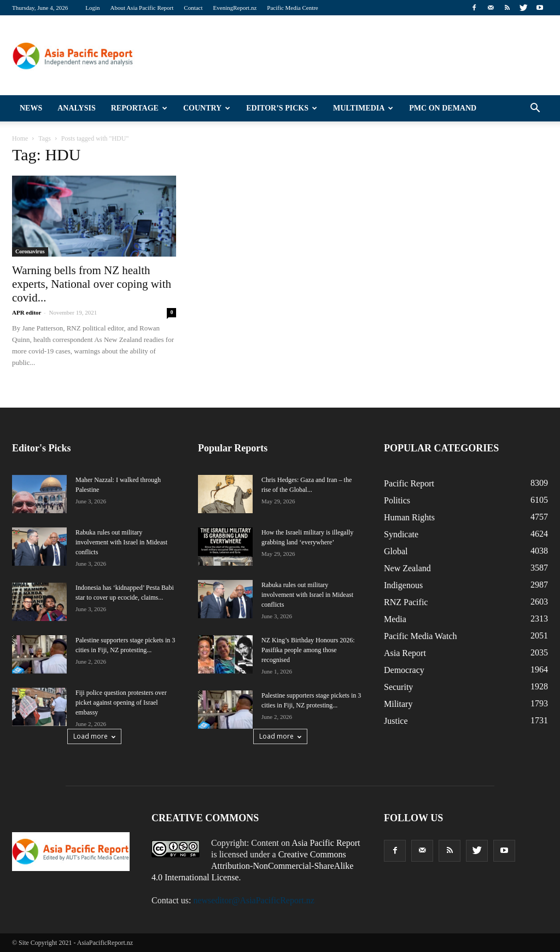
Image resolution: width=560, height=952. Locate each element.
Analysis (77, 108)
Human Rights (409, 517)
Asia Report (405, 653)
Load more (94, 736)
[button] (535, 108)
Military (398, 704)
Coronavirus (30, 251)
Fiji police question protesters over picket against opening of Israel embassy (121, 703)
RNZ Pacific (406, 602)
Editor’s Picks (282, 108)
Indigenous (403, 585)
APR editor (27, 312)
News (31, 108)
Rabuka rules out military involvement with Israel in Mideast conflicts (121, 542)
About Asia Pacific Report (142, 8)
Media (395, 619)
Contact (193, 8)
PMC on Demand (443, 108)
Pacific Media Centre (292, 8)
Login (92, 8)
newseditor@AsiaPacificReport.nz (253, 900)
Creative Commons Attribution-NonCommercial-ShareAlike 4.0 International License (252, 866)
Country (207, 108)
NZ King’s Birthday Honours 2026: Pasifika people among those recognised (308, 650)
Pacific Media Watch (420, 636)
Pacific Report (409, 483)
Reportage (139, 108)
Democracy (404, 670)
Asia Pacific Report (326, 843)
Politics (397, 500)
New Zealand (407, 568)
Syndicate (401, 534)
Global (396, 551)
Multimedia (363, 108)
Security (398, 687)
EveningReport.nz (235, 8)
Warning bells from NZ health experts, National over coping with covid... (92, 284)
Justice (396, 721)
